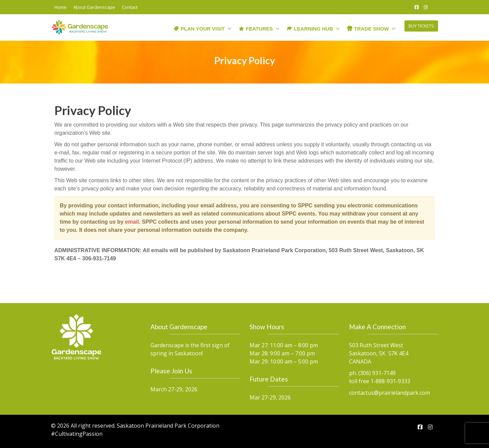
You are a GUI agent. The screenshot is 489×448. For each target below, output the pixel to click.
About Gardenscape (94, 7)
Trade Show (375, 27)
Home (60, 7)
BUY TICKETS (421, 26)
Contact (130, 7)
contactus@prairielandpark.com (390, 392)
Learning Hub (317, 27)
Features (263, 27)
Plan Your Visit (206, 27)
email (132, 222)
